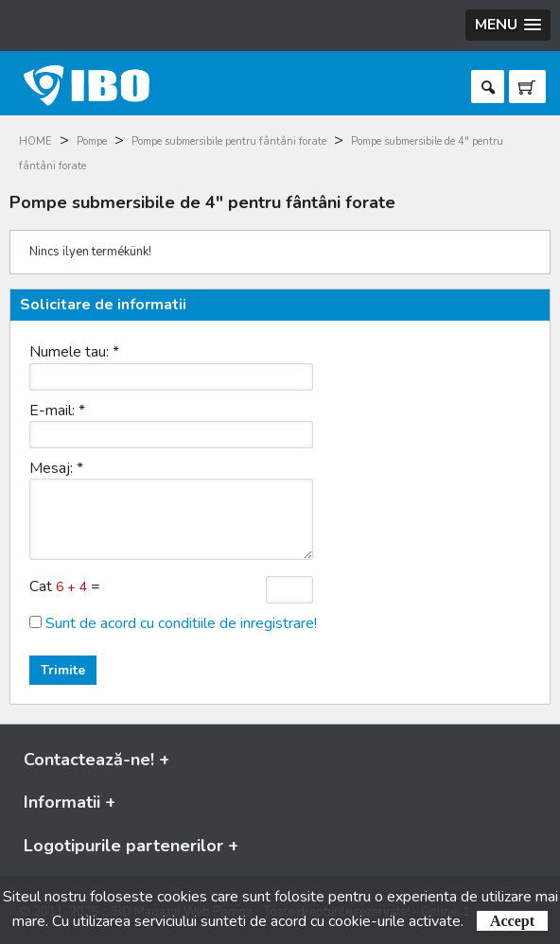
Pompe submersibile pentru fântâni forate (229, 141)
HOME (35, 141)
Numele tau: (74, 352)
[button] (508, 25)
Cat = (65, 586)
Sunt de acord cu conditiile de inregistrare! (181, 623)
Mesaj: (56, 468)
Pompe (92, 141)
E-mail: (57, 411)
